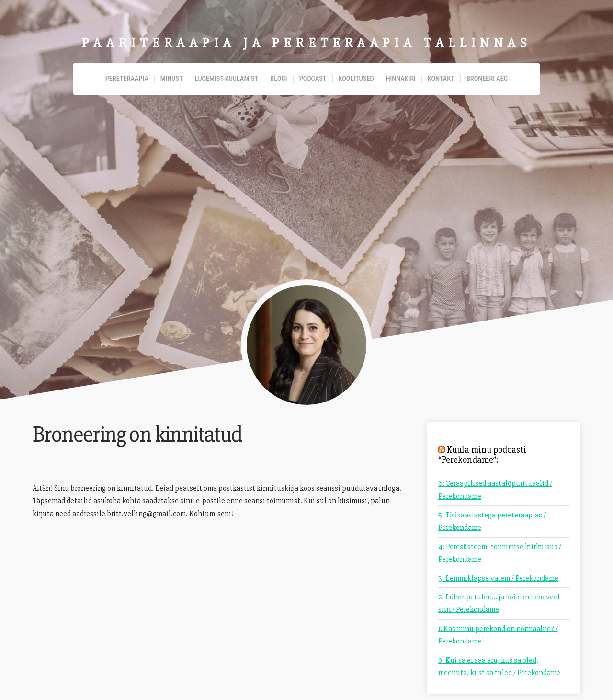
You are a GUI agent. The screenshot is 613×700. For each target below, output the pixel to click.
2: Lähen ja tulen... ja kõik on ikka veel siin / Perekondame (499, 603)
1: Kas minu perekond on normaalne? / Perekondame (498, 635)
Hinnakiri (401, 79)
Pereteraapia (127, 79)
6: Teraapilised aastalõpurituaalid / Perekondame (495, 490)
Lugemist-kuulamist (227, 79)
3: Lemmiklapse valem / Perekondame (498, 578)
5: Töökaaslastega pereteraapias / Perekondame (492, 521)
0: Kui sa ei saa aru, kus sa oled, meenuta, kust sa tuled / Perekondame (499, 666)
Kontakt (441, 79)
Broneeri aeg (487, 79)
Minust (172, 79)
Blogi (278, 79)
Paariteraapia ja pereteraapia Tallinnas (306, 43)
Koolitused (356, 79)
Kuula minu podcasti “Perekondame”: (482, 455)
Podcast (313, 79)
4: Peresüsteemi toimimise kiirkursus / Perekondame (500, 553)
